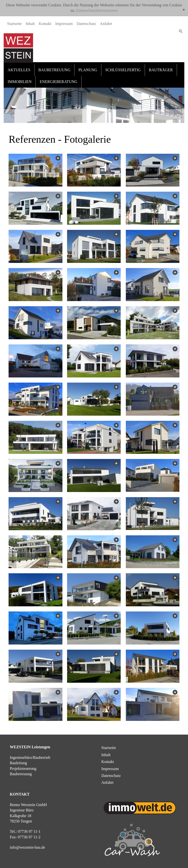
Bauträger (161, 66)
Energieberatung (59, 78)
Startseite (14, 57)
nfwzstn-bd (27, 844)
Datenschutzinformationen (97, 10)
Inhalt (30, 57)
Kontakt (45, 57)
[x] (184, 10)
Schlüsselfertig (123, 66)
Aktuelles (19, 66)
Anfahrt (106, 57)
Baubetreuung (54, 66)
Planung (88, 66)
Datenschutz (86, 57)
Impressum (64, 57)
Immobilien (20, 78)
